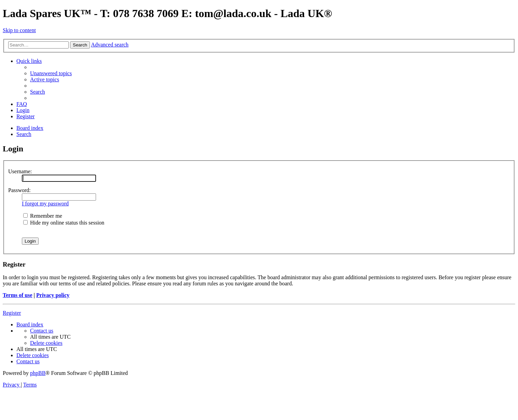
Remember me (43, 216)
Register (12, 313)
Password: (19, 190)
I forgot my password (45, 204)
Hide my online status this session (64, 223)
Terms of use (18, 295)
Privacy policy (53, 295)
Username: (20, 171)
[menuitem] (51, 73)
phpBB (38, 373)
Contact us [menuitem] (42, 331)
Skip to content (19, 30)
